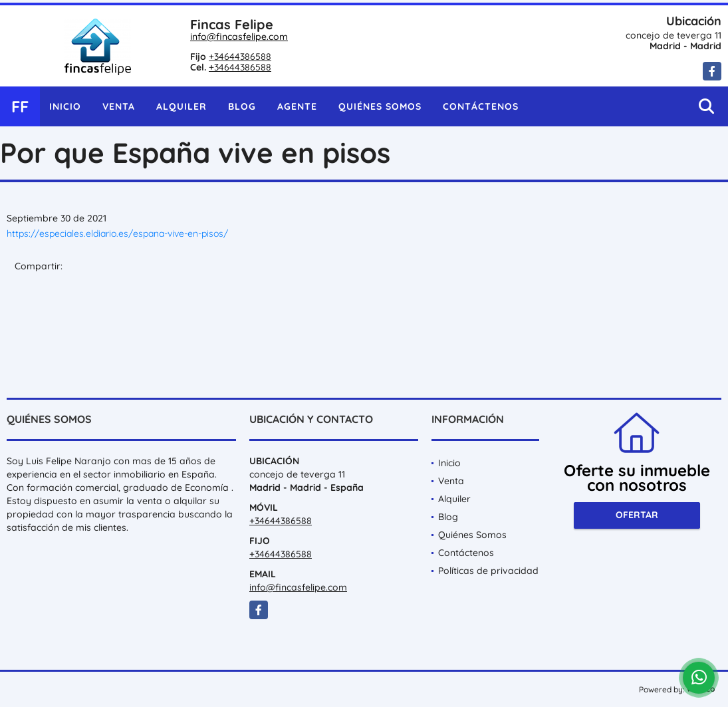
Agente (297, 106)
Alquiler (182, 106)
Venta (119, 106)
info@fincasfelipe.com (239, 37)
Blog (242, 106)
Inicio (65, 106)
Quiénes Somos (380, 106)
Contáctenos (481, 106)
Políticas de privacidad (488, 571)
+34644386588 (240, 57)
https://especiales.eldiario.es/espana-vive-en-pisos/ (117, 233)
